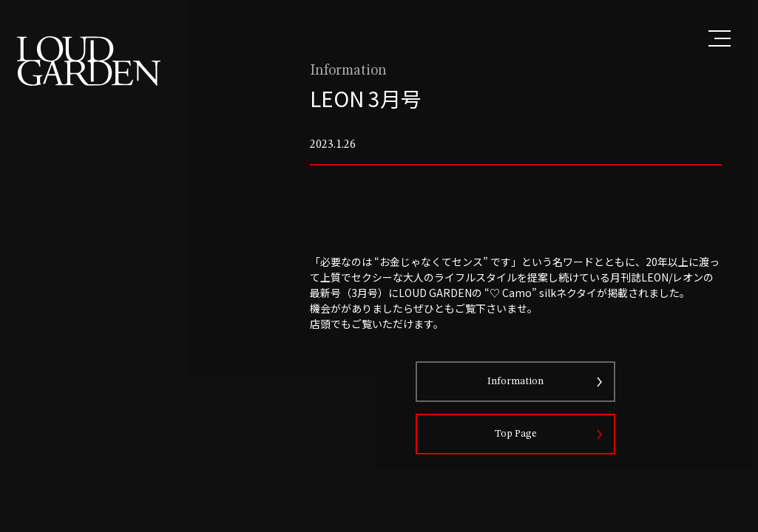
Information (534, 403)
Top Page (534, 456)
